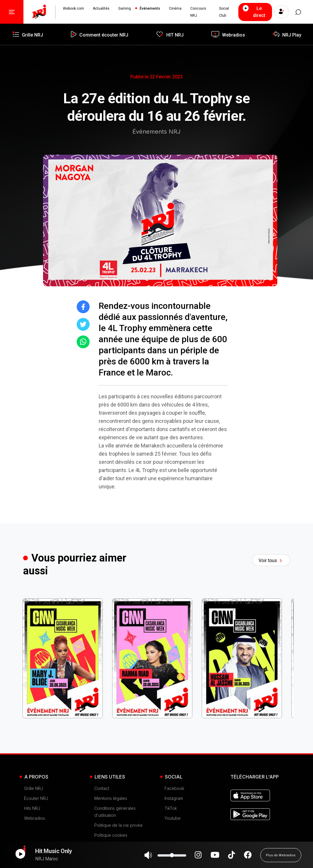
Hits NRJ (32, 808)
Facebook (174, 788)
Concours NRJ (198, 12)
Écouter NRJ (36, 798)
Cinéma (175, 8)
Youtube (173, 818)
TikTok (171, 808)
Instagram (174, 798)
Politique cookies (111, 835)
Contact (102, 788)
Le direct (253, 12)
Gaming (125, 8)
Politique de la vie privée (118, 825)
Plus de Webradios (281, 858)
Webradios (35, 818)
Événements (150, 8)
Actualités (101, 8)
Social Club (224, 12)
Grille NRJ (34, 788)
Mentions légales (111, 798)
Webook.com (73, 8)
